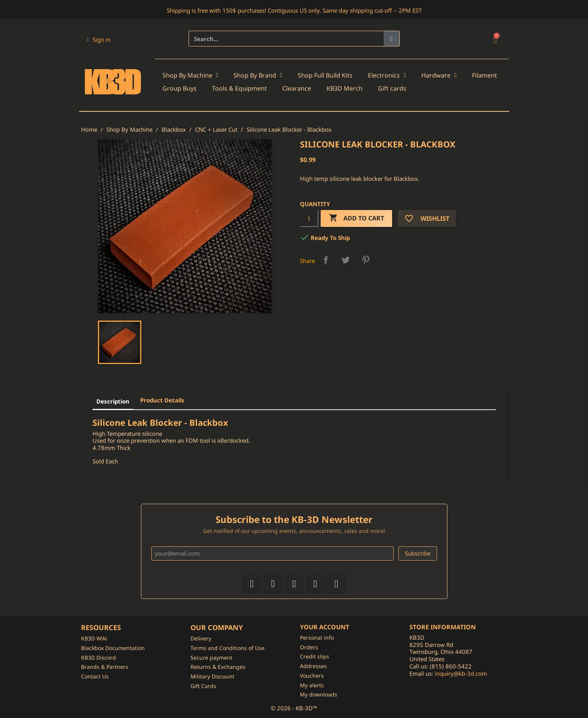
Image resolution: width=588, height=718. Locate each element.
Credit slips (315, 656)
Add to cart (356, 218)
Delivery (201, 638)
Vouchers (312, 676)
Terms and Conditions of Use (228, 648)
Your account (325, 627)
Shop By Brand (258, 75)
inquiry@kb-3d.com (461, 673)
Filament (484, 75)
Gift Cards (203, 686)
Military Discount (212, 676)
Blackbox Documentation (113, 648)
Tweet (346, 260)
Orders (309, 647)
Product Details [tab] (162, 400)
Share (326, 260)
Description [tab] (113, 401)
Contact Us (95, 676)
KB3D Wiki (94, 638)
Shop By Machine (190, 75)
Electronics (387, 75)
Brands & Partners (105, 667)
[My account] (99, 40)
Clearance (297, 88)
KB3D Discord (99, 658)
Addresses (313, 666)
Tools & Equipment (239, 88)
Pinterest (366, 260)
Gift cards (392, 88)
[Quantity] (309, 218)
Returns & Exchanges (218, 667)
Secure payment (211, 658)
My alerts (312, 685)
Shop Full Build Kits (325, 75)
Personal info (317, 638)
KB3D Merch (345, 88)
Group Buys (180, 88)
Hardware (439, 75)
